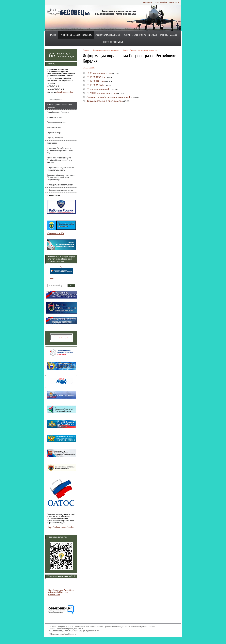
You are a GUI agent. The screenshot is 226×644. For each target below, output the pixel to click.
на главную (147, 2)
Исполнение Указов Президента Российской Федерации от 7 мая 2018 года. (59, 160)
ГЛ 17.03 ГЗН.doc (96, 81)
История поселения (54, 117)
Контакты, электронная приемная (140, 35)
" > (61, 270)
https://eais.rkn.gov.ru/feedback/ (62, 527)
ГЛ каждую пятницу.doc (99, 89)
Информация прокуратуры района (60, 190)
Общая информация (55, 100)
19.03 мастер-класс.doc (99, 73)
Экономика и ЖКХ (54, 128)
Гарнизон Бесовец (169, 35)
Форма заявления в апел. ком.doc (105, 101)
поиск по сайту (161, 2)
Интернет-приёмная (113, 42)
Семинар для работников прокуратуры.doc (109, 97)
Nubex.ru (72, 634)
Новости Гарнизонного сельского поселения (59, 106)
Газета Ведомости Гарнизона (58, 112)
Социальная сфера (54, 133)
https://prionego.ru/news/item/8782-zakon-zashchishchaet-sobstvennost (64, 592)
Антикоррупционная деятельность (60, 185)
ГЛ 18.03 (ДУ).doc (96, 85)
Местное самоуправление (108, 35)
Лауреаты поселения (55, 138)
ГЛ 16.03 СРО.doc (96, 77)
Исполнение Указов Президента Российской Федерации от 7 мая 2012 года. (61, 150)
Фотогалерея (52, 143)
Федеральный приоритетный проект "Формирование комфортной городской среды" (61, 177)
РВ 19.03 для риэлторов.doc (102, 93)
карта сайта (174, 2)
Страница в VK (56, 233)
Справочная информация (57, 122)
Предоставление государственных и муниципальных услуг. (61, 169)
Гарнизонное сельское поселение (76, 35)
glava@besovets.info (65, 92)
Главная (53, 35)
